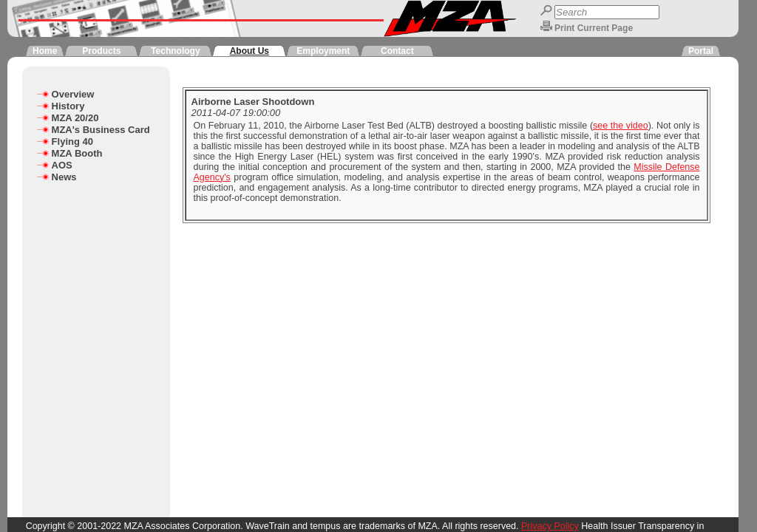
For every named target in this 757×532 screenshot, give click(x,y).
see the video (621, 126)
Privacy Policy (550, 526)
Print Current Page (594, 28)
